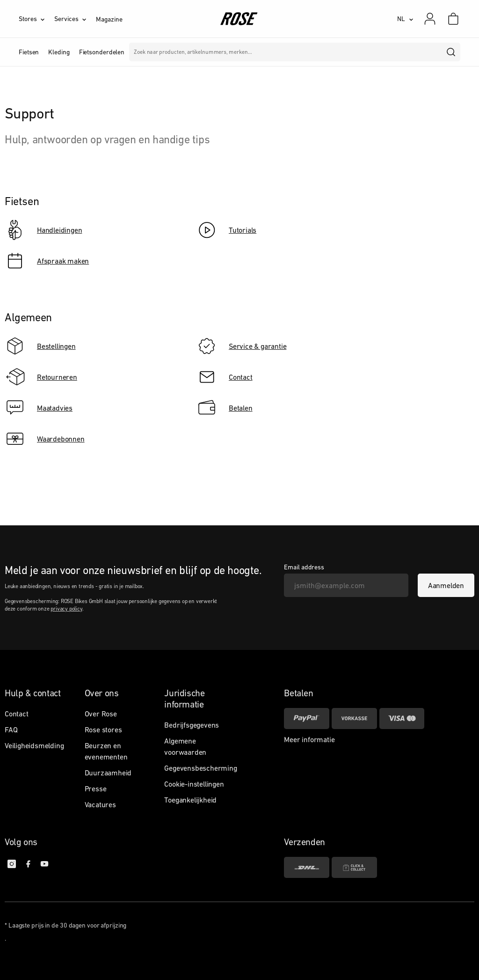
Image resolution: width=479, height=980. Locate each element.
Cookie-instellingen (194, 784)
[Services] (75, 19)
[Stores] (36, 19)
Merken (221, 52)
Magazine (109, 19)
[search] (451, 52)
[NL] (405, 19)
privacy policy (66, 609)
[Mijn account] (430, 19)
